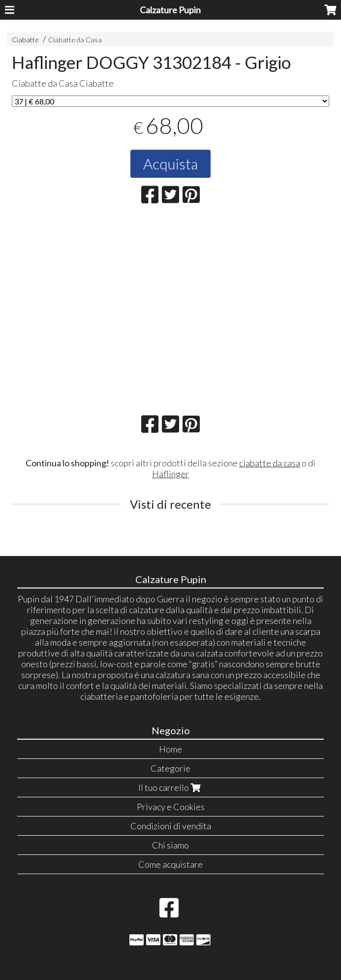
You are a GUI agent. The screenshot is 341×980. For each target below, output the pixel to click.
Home (170, 749)
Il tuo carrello (170, 787)
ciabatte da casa (270, 463)
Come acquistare (170, 864)
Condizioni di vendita (171, 826)
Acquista (170, 163)
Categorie (170, 768)
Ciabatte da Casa (75, 40)
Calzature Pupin (170, 10)
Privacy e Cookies (171, 807)
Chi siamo (170, 845)
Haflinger (170, 474)
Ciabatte (25, 40)
